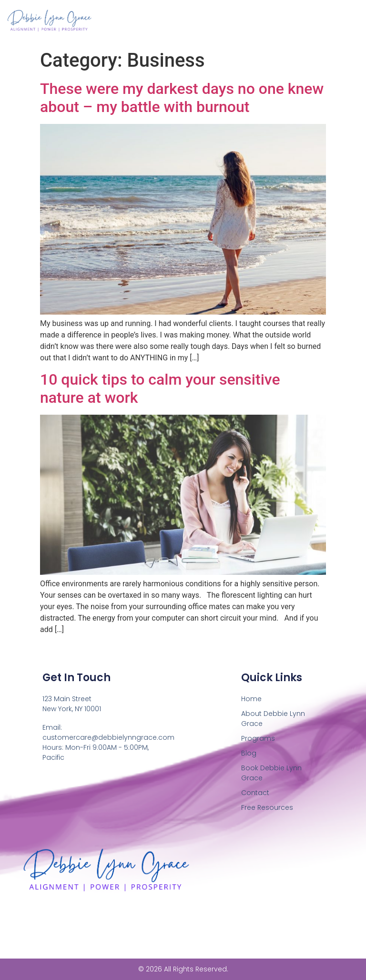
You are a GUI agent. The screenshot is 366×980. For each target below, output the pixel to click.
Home (251, 699)
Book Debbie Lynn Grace (271, 773)
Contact (255, 793)
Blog (249, 753)
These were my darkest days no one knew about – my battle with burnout (182, 98)
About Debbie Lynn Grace (273, 719)
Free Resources (267, 807)
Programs (258, 738)
